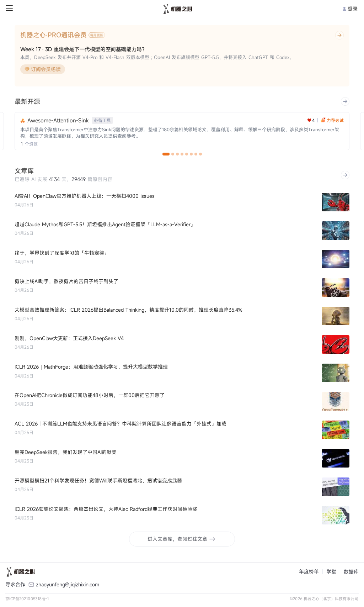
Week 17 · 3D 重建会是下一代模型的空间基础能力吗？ (84, 49)
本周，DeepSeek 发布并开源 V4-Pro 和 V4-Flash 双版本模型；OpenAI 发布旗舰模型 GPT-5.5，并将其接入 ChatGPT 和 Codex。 (157, 57)
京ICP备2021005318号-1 (27, 599)
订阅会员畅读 (43, 69)
